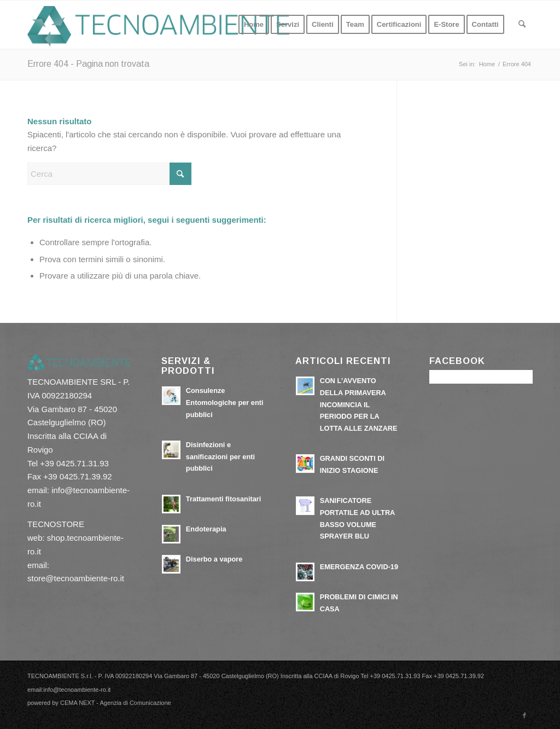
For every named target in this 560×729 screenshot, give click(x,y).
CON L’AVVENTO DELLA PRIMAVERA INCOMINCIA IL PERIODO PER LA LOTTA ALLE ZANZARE (359, 404)
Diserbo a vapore (214, 559)
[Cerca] (522, 25)
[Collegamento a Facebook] (524, 715)
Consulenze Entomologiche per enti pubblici (225, 402)
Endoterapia (206, 529)
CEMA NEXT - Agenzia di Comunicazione (116, 703)
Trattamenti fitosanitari (223, 499)
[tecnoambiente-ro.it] (158, 25)
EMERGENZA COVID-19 (359, 567)
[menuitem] (254, 25)
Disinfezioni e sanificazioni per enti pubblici (220, 456)
